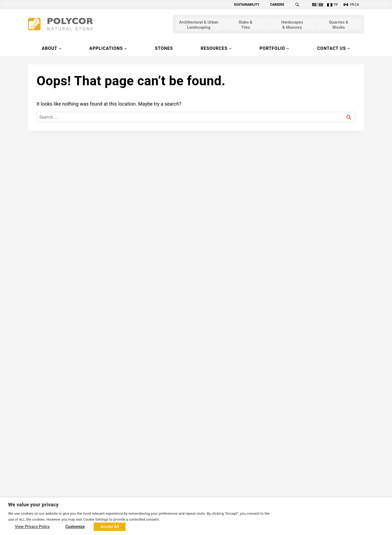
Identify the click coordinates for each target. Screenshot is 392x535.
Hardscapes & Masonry (292, 25)
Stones (164, 48)
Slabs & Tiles (246, 25)
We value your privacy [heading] (33, 505)
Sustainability (247, 5)
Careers (277, 5)
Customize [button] (75, 527)
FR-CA (355, 5)
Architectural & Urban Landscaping (199, 25)
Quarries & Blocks (339, 25)
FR (336, 5)
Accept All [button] (110, 527)
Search (300, 5)
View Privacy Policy (32, 527)
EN (321, 5)
